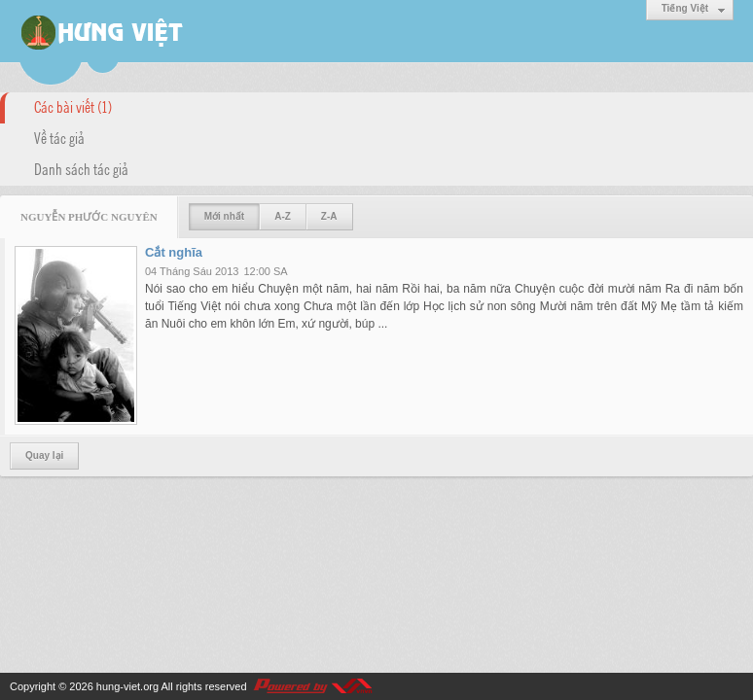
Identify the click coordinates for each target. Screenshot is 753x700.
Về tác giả (59, 137)
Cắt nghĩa (174, 252)
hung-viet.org (127, 686)
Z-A (329, 216)
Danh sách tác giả (81, 168)
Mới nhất (224, 216)
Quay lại (44, 455)
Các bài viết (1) (73, 106)
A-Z (283, 216)
